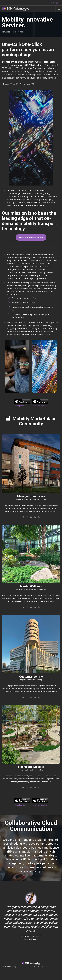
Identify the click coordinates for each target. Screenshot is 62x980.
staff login (53, 3)
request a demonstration (31, 237)
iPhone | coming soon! (22, 406)
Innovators (19, 32)
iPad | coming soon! (40, 406)
